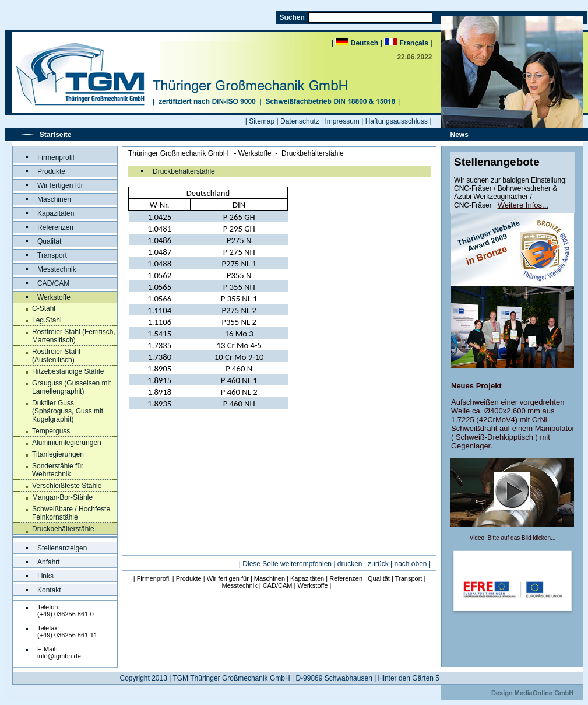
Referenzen (43, 227)
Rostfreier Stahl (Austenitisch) (56, 356)
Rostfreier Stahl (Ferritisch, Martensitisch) (74, 336)
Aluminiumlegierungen (67, 443)
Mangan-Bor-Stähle (62, 497)
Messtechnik (45, 269)
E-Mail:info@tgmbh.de (59, 653)
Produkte (39, 171)
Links (33, 576)
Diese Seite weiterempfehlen (287, 564)
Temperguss (51, 431)
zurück (378, 564)
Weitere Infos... (523, 205)
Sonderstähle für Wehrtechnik (58, 470)
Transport (40, 255)
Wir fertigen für (48, 185)
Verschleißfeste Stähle (67, 486)
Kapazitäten (43, 213)
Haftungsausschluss (397, 121)
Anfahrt (36, 562)
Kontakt (37, 590)
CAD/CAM (41, 283)
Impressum (342, 121)
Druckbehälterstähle (63, 529)
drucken (350, 564)
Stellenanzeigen (50, 548)
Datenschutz (300, 121)
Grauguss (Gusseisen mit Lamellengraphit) (71, 387)
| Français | (406, 43)
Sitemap (262, 121)
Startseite (56, 135)
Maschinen (42, 199)
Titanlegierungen (58, 454)
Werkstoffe (42, 297)
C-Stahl (44, 308)
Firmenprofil (43, 157)
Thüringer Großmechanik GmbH (178, 153)
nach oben (410, 564)
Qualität (37, 241)
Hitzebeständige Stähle (68, 371)
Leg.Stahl (47, 320)
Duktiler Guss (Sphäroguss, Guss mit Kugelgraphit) (68, 411)
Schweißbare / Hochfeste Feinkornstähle (71, 513)
